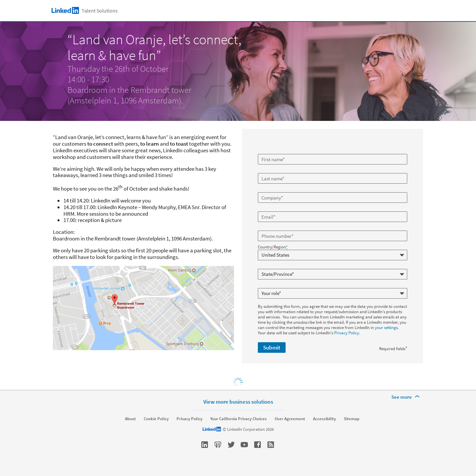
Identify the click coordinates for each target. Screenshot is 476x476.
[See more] (407, 397)
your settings (386, 328)
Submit (272, 348)
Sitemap (352, 419)
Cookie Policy (156, 419)
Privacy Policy (347, 333)
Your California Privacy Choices (238, 419)
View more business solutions (238, 402)
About (130, 419)
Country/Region (273, 247)
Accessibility (324, 419)
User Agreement (290, 419)
